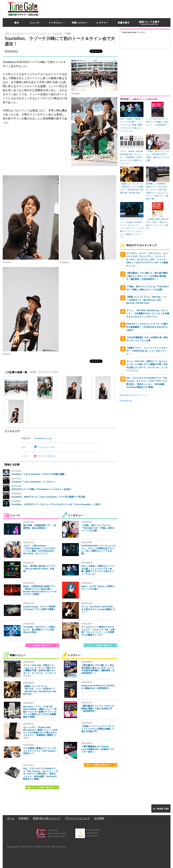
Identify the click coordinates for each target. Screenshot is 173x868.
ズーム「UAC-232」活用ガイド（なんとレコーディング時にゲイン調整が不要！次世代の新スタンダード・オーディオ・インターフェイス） (40, 670)
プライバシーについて (77, 818)
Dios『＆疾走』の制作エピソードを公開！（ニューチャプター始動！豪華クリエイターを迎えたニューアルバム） (98, 570)
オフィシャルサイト (46, 456)
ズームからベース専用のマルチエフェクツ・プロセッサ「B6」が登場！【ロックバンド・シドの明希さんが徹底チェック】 (98, 631)
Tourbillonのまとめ (43, 438)
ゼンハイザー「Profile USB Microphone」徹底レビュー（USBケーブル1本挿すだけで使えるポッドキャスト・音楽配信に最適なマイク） (40, 733)
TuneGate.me (126, 401)
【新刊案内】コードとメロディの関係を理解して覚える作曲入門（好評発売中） (98, 708)
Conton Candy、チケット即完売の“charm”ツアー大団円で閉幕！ (40, 608)
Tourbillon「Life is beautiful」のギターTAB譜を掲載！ (39, 474)
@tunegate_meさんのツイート (134, 395)
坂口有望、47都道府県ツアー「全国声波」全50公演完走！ (40, 527)
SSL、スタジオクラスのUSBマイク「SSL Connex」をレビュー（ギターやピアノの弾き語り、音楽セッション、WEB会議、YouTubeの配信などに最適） (40, 774)
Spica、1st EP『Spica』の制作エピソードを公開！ (98, 588)
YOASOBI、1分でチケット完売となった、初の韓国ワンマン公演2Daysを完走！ (40, 630)
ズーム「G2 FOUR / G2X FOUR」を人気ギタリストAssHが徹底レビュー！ (98, 609)
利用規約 (24, 818)
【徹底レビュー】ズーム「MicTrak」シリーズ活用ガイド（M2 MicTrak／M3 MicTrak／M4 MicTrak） (40, 690)
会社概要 (99, 818)
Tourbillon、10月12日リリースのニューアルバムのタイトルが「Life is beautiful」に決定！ (57, 504)
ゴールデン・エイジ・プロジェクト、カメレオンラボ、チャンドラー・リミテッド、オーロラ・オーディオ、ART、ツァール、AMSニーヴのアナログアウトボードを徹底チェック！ (147, 260)
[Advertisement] (109, 8)
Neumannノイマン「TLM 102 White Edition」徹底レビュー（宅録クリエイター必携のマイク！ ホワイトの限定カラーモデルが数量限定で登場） (40, 712)
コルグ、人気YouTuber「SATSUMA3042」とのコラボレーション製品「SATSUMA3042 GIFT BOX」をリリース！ (40, 550)
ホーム (11, 818)
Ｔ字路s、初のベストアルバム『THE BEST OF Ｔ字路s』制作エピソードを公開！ (98, 528)
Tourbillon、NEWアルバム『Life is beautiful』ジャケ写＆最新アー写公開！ (49, 497)
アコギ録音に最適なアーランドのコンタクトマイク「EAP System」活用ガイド (40, 751)
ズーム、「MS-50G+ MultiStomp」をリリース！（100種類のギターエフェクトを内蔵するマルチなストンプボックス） (148, 314)
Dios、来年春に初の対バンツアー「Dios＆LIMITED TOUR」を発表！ (40, 569)
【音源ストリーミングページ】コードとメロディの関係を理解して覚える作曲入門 (98, 729)
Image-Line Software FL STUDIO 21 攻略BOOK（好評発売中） (98, 687)
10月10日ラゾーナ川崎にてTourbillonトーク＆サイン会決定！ (42, 489)
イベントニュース (46, 447)
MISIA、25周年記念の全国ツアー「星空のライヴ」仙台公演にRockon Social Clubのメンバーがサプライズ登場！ (40, 590)
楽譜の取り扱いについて (47, 818)
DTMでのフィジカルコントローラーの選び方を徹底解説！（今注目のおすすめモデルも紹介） (147, 327)
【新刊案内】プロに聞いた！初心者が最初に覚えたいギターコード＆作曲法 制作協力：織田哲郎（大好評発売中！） (98, 669)
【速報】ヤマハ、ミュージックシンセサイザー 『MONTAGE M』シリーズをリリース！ (147, 351)
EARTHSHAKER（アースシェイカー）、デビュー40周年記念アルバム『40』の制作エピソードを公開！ (98, 550)
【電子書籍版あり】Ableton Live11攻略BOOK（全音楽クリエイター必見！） (98, 749)
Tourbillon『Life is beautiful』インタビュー (33, 482)
